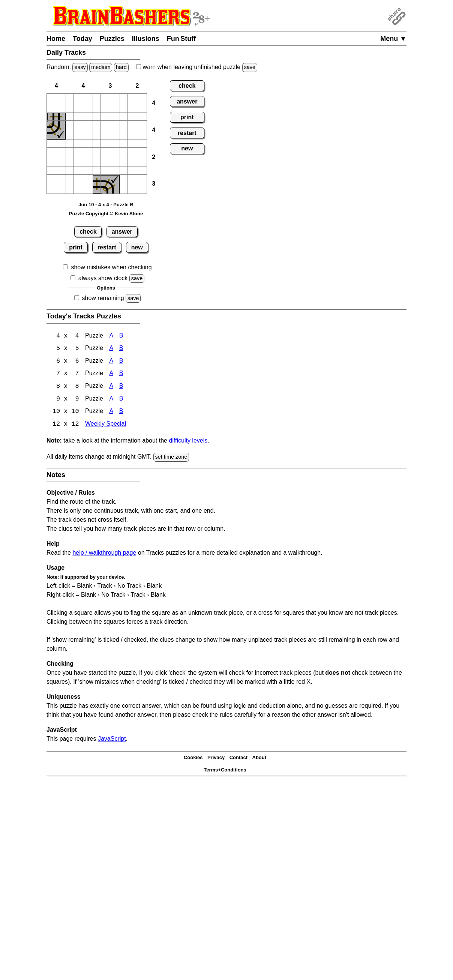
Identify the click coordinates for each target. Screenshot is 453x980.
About (259, 759)
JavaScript (112, 740)
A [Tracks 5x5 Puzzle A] (111, 349)
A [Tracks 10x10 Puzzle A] (111, 413)
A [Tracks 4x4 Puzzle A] (111, 336)
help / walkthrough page (104, 554)
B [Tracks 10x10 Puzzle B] (121, 413)
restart (107, 247)
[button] (56, 103)
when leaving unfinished (197, 67)
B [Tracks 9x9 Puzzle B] (121, 400)
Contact (238, 759)
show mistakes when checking (111, 267)
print (76, 247)
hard (121, 67)
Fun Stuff (181, 39)
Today (82, 39)
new (137, 247)
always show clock (103, 278)
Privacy (216, 759)
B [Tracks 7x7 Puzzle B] (121, 374)
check (88, 232)
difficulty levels (188, 442)
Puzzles (112, 39)
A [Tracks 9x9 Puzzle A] (111, 400)
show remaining (103, 298)
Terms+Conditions (225, 771)
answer (122, 232)
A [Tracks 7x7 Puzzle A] (111, 374)
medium (101, 67)
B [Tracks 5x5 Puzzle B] (121, 349)
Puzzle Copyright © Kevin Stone (106, 214)
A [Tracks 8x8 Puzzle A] (111, 387)
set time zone (171, 458)
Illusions (146, 39)
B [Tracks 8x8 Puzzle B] (121, 387)
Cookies (193, 759)
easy (80, 67)
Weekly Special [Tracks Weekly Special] (106, 425)
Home (56, 39)
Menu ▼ (393, 39)
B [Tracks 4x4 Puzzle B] (121, 336)
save (250, 67)
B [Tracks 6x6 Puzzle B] (121, 362)
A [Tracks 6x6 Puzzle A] (111, 362)
